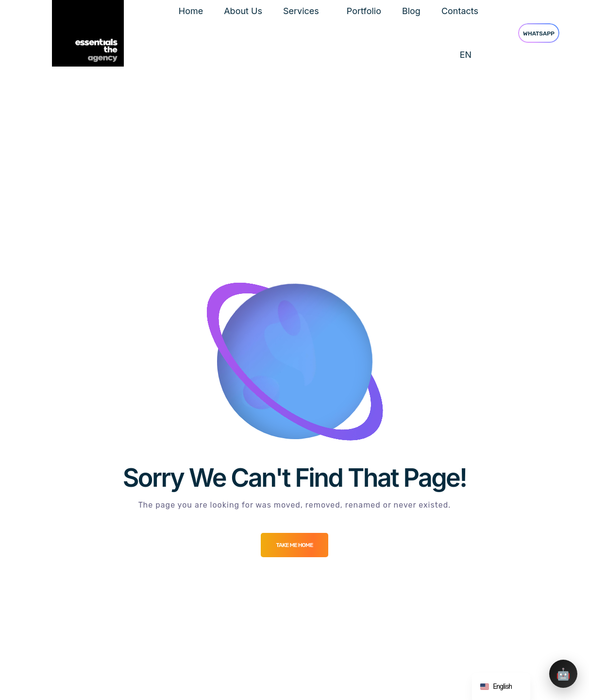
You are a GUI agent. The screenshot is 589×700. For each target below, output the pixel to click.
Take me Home (295, 545)
